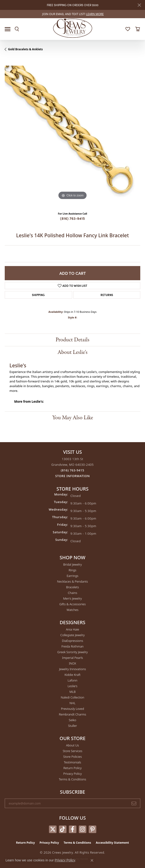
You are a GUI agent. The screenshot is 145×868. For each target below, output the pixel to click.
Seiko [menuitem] (72, 720)
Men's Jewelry (72, 598)
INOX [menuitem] (72, 663)
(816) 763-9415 (72, 218)
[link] (73, 14)
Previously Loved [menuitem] (73, 709)
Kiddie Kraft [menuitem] (73, 675)
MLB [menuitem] (72, 692)
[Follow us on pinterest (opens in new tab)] (92, 829)
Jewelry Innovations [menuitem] (72, 669)
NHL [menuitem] (73, 703)
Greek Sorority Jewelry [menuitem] (72, 652)
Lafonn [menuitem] (72, 680)
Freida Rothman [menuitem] (73, 646)
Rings (72, 570)
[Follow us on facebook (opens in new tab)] (73, 829)
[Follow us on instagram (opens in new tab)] (83, 829)
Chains (73, 593)
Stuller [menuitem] (73, 726)
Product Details (72, 340)
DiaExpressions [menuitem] (72, 641)
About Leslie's (72, 352)
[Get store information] (73, 476)
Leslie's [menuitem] (72, 686)
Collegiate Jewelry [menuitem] (72, 635)
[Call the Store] (72, 470)
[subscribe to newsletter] (134, 803)
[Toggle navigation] (8, 29)
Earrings (72, 576)
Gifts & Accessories (73, 604)
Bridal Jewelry (72, 564)
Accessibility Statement (112, 843)
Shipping (38, 295)
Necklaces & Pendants (72, 581)
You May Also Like (73, 418)
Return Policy (72, 768)
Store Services (72, 751)
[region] (72, 133)
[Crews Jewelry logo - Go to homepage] (72, 28)
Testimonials (72, 762)
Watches (73, 610)
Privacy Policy (72, 774)
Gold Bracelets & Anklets (25, 49)
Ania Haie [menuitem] (73, 629)
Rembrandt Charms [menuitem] (72, 714)
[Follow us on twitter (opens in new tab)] (53, 829)
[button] (17, 29)
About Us (72, 745)
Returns (107, 295)
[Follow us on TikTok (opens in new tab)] (63, 829)
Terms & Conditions (72, 779)
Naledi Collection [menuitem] (72, 697)
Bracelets (72, 587)
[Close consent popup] (92, 860)
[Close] (139, 5)
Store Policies (72, 757)
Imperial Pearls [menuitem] (72, 658)
